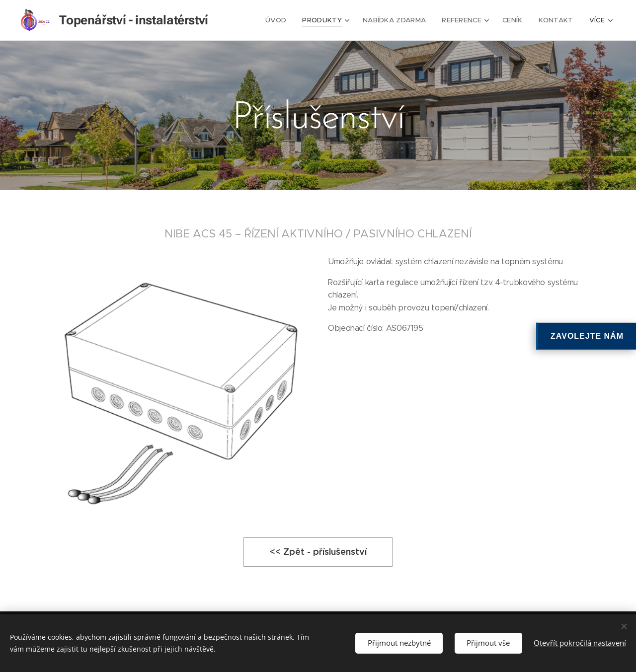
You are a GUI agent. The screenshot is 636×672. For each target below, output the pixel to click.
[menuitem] (285, 20)
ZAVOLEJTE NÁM (587, 336)
